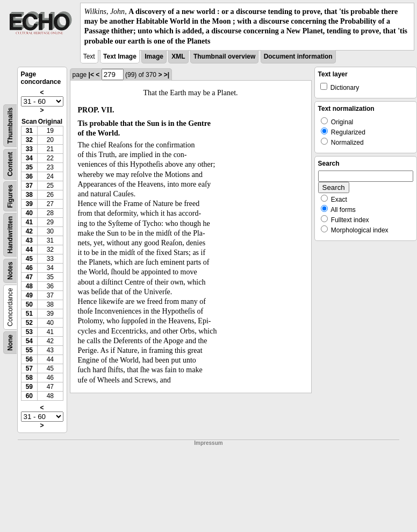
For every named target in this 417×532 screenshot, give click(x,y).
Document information (298, 56)
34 (29, 158)
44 (29, 250)
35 (29, 167)
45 (29, 259)
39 (29, 204)
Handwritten (10, 235)
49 (29, 295)
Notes (10, 270)
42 (29, 231)
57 (29, 368)
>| (167, 75)
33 (29, 149)
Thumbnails (10, 126)
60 (29, 396)
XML (178, 56)
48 (29, 286)
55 (29, 350)
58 (29, 378)
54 (29, 341)
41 (29, 222)
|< (91, 75)
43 (29, 240)
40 (29, 213)
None (10, 343)
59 (29, 387)
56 (29, 359)
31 (29, 131)
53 (29, 332)
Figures (10, 196)
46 (29, 268)
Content (10, 164)
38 (29, 195)
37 (29, 186)
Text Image (120, 56)
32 (29, 140)
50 (29, 304)
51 (29, 314)
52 (29, 323)
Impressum (208, 443)
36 (29, 176)
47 (29, 277)
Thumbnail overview (224, 56)
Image (154, 56)
